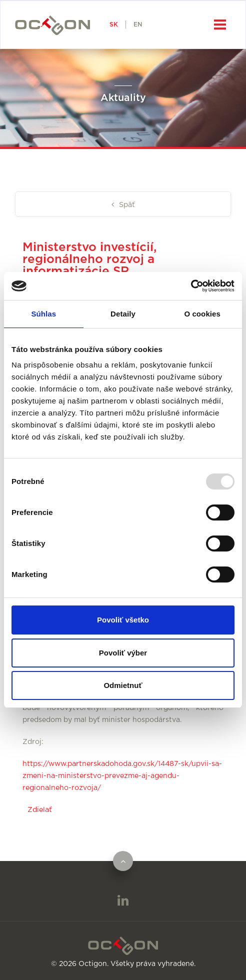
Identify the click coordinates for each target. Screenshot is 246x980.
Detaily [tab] (123, 314)
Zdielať (40, 810)
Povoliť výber (123, 653)
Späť (126, 205)
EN (138, 24)
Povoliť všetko (123, 620)
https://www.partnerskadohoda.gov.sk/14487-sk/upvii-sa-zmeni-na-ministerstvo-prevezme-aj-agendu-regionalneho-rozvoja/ (122, 776)
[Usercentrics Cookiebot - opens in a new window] (191, 286)
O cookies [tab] (202, 314)
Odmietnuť (123, 685)
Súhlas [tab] (43, 314)
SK (114, 24)
